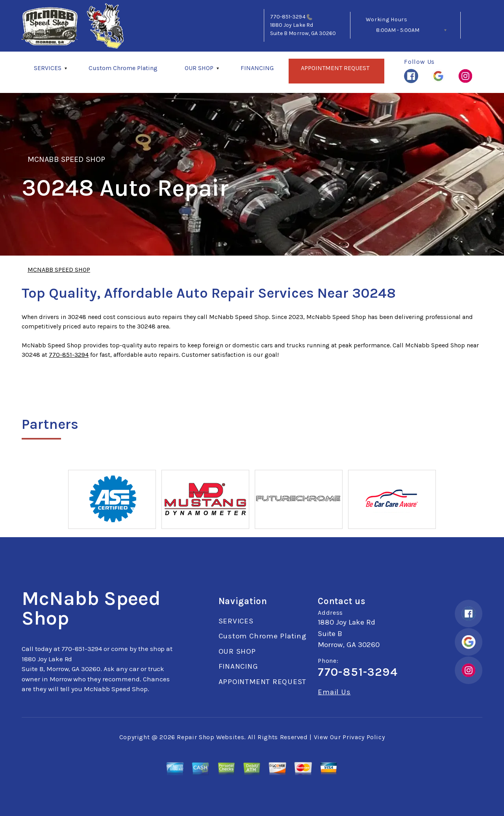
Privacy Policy (364, 737)
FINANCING (257, 68)
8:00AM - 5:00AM (398, 30)
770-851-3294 (288, 17)
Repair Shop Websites (210, 737)
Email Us (334, 692)
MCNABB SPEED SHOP (66, 159)
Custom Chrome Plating (123, 68)
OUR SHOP (199, 68)
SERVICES (48, 68)
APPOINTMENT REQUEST (335, 68)
